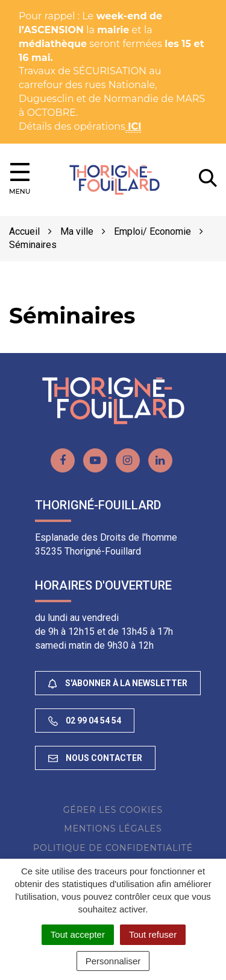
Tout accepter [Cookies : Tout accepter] (78, 934)
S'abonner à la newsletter (118, 683)
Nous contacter (95, 758)
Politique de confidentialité (113, 848)
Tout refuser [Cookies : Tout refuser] (153, 934)
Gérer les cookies (113, 810)
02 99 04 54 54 (85, 721)
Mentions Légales (113, 829)
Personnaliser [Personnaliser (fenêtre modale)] (113, 961)
